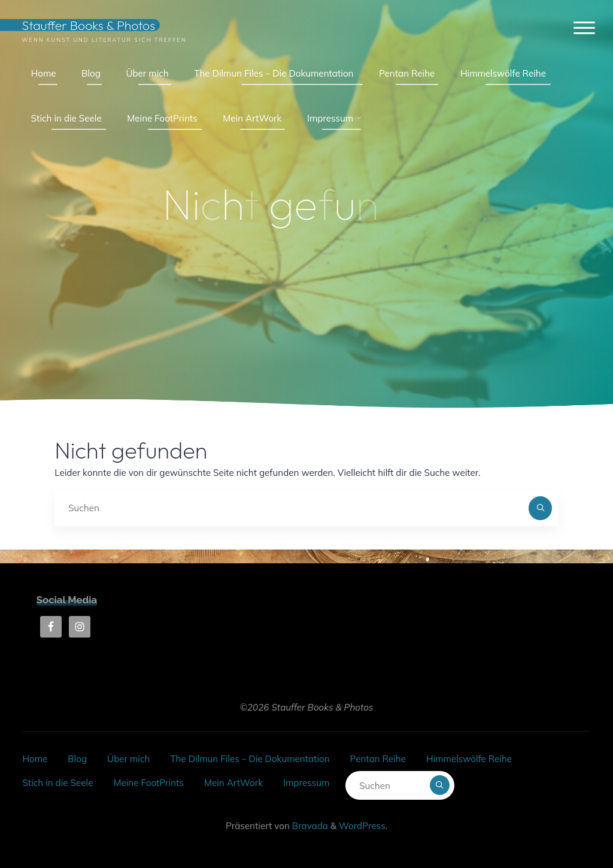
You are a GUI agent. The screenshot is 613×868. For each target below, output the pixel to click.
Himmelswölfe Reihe (469, 759)
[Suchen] (541, 508)
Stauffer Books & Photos (88, 25)
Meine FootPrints (148, 783)
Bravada (309, 826)
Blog (77, 759)
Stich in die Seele (57, 783)
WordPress (362, 826)
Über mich (128, 759)
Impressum (306, 783)
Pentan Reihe (378, 759)
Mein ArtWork (233, 783)
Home (35, 759)
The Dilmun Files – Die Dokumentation (250, 759)
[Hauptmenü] (584, 28)
